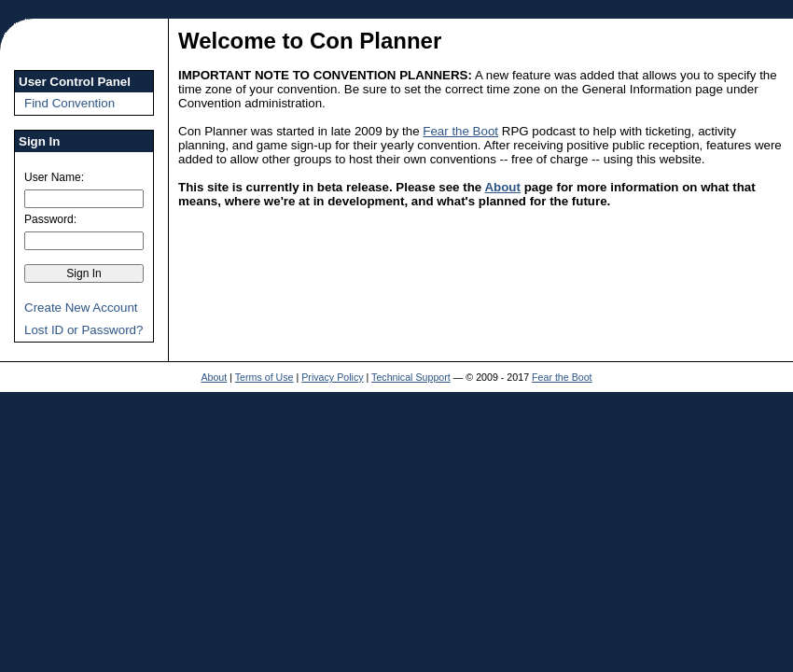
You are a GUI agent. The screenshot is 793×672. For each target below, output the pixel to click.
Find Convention (70, 103)
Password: (50, 219)
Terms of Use (264, 377)
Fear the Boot (460, 131)
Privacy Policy (332, 377)
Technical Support (411, 377)
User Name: (54, 177)
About (502, 187)
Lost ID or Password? (83, 330)
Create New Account (81, 308)
